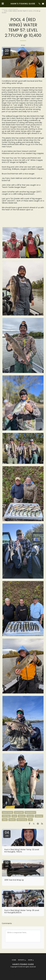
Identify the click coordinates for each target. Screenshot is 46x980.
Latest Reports (13, 9)
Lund (14, 816)
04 (7, 834)
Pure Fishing (22, 820)
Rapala (12, 820)
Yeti (30, 820)
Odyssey (39, 816)
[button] (3, 4)
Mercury (22, 816)
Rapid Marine (30, 812)
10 (7, 864)
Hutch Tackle (8, 812)
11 (7, 894)
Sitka (5, 820)
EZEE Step (6, 816)
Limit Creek (19, 812)
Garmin (30, 816)
